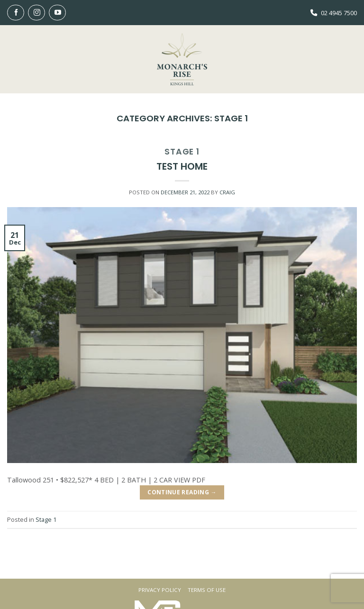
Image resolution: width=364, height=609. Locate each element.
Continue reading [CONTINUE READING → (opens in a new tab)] (182, 492)
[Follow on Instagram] (36, 13)
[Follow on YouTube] (57, 13)
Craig (227, 192)
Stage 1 (182, 152)
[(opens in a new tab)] (182, 334)
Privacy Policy (160, 590)
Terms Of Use (207, 590)
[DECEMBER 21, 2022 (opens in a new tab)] (185, 192)
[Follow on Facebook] (16, 13)
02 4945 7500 (339, 13)
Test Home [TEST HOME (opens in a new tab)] (182, 166)
